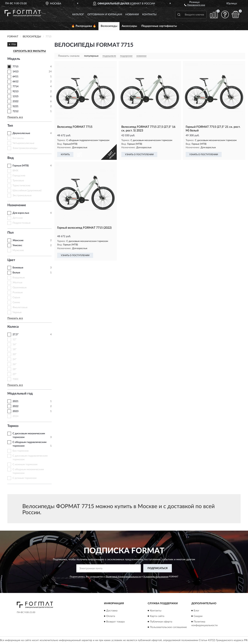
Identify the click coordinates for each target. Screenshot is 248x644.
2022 (15, 406)
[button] (195, 5)
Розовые (18, 293)
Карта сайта (157, 616)
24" (15, 359)
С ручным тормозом (25, 478)
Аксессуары (129, 26)
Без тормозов (21, 451)
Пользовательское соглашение (168, 627)
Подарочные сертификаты (159, 26)
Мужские (18, 250)
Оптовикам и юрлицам (105, 15)
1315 (15, 96)
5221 (15, 106)
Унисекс (17, 245)
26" (15, 364)
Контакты (149, 15)
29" (15, 374)
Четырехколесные (23, 143)
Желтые (17, 283)
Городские (19, 176)
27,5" (16, 335)
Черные (17, 312)
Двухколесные (21, 133)
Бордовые (19, 278)
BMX (15, 171)
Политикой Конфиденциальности (123, 577)
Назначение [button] (17, 205)
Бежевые (18, 268)
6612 (15, 82)
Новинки (132, 15)
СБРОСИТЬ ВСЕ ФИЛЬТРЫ (30, 51)
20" (15, 354)
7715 (15, 67)
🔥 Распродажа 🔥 (84, 26)
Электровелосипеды (25, 148)
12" (15, 339)
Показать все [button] (15, 117)
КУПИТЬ (65, 154)
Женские (18, 240)
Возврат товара (115, 622)
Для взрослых (21, 213)
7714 (15, 87)
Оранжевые (20, 288)
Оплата (111, 616)
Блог (196, 611)
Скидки (198, 616)
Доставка (112, 611)
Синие (16, 302)
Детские (18, 218)
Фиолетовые (20, 307)
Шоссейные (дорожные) (27, 191)
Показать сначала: (69, 56)
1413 (15, 72)
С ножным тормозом (25, 464)
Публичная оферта (161, 622)
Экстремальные (22, 196)
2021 (15, 401)
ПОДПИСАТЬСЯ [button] (158, 568)
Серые (16, 298)
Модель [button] (14, 59)
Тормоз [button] (13, 426)
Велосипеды (109, 26)
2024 (15, 416)
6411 (15, 77)
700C (16, 379)
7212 (15, 111)
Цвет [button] (11, 260)
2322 (15, 101)
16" (15, 344)
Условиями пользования (156, 577)
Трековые (18, 181)
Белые (16, 273)
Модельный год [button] (20, 394)
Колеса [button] (13, 327)
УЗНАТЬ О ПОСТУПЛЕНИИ (139, 154)
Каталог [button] (78, 15)
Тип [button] (10, 126)
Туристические (21, 186)
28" (15, 369)
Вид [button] (11, 158)
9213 (15, 92)
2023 (15, 411)
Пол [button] (11, 233)
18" (15, 349)
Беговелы (18, 138)
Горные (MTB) (21, 166)
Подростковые (21, 223)
